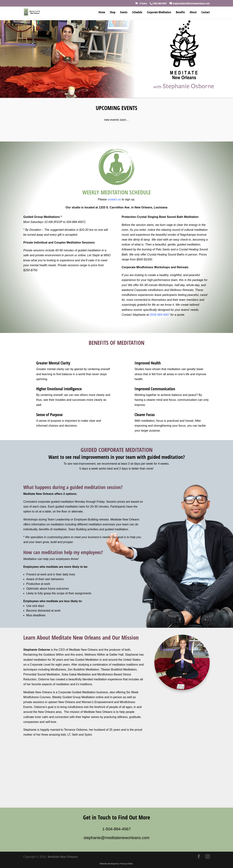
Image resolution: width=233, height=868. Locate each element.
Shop (113, 13)
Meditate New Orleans (63, 857)
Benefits (180, 13)
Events (124, 13)
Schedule (137, 13)
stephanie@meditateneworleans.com (116, 838)
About (193, 13)
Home (102, 13)
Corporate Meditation (159, 13)
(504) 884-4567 (160, 315)
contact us (114, 199)
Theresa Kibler (126, 864)
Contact (206, 13)
